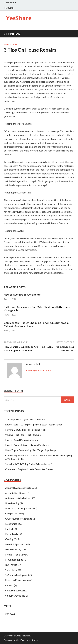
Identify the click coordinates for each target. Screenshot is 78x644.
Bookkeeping (12, 503)
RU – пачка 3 (12, 565)
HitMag (34, 640)
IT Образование (14, 560)
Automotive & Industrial (18, 498)
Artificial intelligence (16, 493)
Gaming (9, 539)
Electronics (11, 524)
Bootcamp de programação (20, 508)
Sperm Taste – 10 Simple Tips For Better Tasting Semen (34, 424)
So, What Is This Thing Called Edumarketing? (29, 464)
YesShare (19, 18)
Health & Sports (14, 544)
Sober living (11, 570)
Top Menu (11, 3)
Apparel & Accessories (17, 488)
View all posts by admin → (39, 370)
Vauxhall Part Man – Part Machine (23, 435)
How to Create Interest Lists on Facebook (27, 445)
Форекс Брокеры (15, 590)
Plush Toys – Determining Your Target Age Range (31, 450)
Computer (11, 513)
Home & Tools (10, 45)
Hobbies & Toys (14, 549)
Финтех (9, 585)
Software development (17, 575)
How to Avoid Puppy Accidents (22, 295)
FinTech (9, 529)
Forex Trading (13, 534)
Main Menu (13, 34)
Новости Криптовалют (18, 580)
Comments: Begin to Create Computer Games (29, 469)
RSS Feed (10, 614)
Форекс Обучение (15, 596)
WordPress (21, 640)
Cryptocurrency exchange (19, 519)
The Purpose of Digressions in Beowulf (25, 419)
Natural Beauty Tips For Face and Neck (26, 430)
